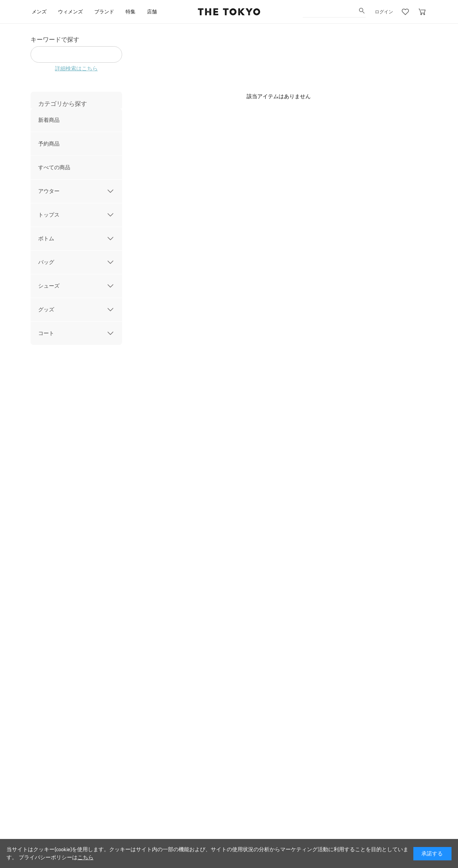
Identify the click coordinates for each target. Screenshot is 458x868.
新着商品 (49, 120)
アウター (49, 191)
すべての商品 (54, 168)
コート (46, 333)
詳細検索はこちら (76, 69)
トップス (49, 215)
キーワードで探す (55, 40)
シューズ (49, 286)
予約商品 (49, 144)
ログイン (384, 12)
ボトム (46, 239)
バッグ (46, 262)
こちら (85, 857)
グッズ (46, 310)
